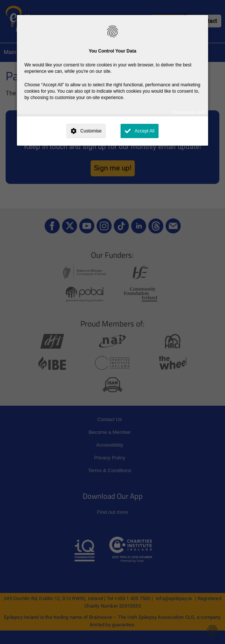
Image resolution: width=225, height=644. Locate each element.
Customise (91, 131)
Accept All (144, 131)
